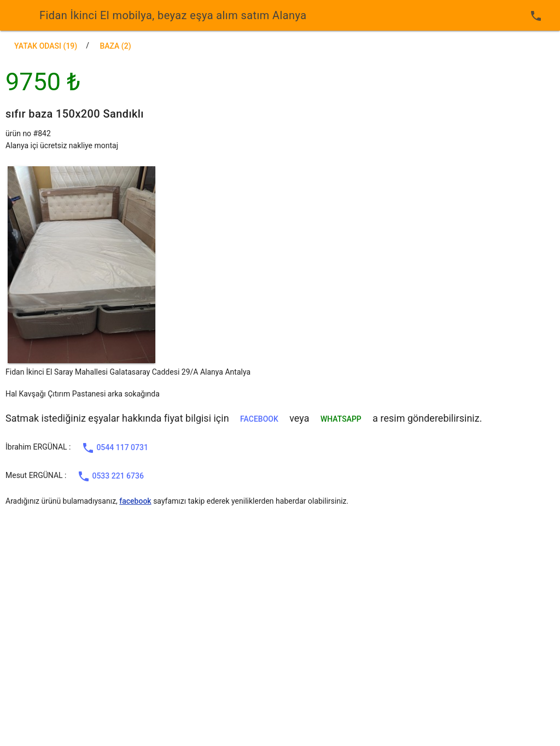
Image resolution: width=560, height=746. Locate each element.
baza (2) (115, 46)
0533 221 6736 (110, 476)
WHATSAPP (341, 419)
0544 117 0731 (115, 448)
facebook (259, 419)
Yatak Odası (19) (46, 46)
